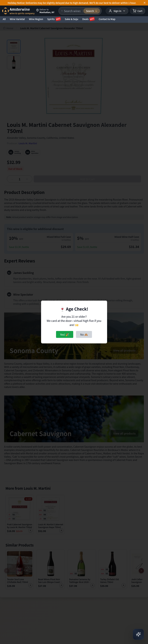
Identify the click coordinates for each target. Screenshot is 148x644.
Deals (88, 19)
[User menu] (117, 11)
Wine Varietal (17, 19)
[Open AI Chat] (138, 634)
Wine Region (36, 19)
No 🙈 (84, 334)
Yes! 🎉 (65, 334)
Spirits (54, 19)
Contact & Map (107, 19)
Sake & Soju (72, 19)
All (4, 19)
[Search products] (72, 11)
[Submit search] (92, 11)
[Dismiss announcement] (145, 3)
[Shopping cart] (138, 11)
